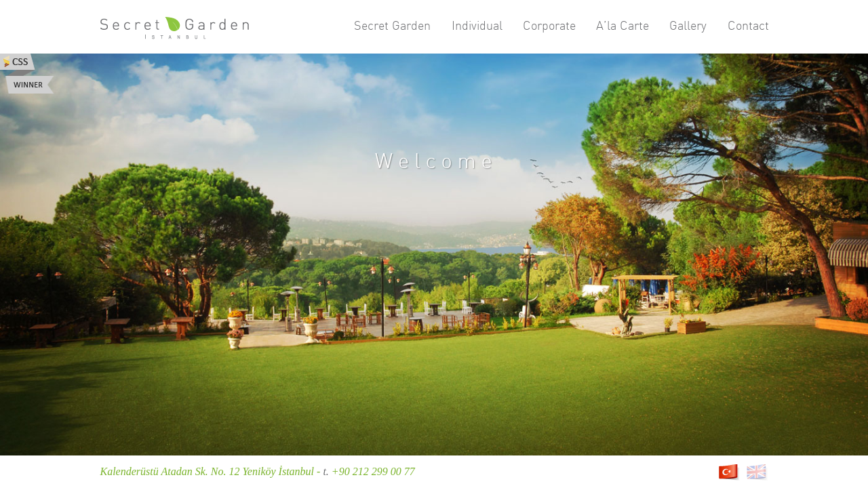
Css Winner (27, 74)
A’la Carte (623, 25)
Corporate (549, 25)
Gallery (688, 25)
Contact (748, 25)
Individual (477, 25)
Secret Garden (392, 25)
